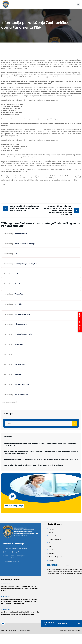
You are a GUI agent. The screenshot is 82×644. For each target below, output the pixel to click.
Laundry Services (21, 234)
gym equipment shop (22, 314)
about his (18, 304)
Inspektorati (53, 550)
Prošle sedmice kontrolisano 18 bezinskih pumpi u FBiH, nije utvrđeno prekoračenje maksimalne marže (41, 459)
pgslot (17, 274)
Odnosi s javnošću (55, 539)
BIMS (51, 546)
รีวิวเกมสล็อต (19, 294)
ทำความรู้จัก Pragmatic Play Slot (26, 264)
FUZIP (51, 532)
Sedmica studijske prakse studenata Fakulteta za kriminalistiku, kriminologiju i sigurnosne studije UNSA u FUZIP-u (40, 444)
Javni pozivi (53, 543)
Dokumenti (52, 536)
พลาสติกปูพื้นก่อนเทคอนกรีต (23, 334)
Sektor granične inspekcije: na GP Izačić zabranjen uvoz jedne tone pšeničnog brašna (25, 208)
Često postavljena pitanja (57, 557)
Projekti (51, 553)
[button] (78, 4)
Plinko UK (18, 375)
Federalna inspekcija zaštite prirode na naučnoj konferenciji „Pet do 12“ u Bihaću (33, 465)
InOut (17, 354)
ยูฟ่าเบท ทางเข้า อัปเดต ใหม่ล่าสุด (25, 244)
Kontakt (51, 560)
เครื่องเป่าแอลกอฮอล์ (21, 324)
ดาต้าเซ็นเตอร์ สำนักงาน (22, 385)
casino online (19, 344)
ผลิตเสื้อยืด (18, 284)
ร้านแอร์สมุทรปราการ (21, 395)
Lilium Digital (76, 631)
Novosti (51, 529)
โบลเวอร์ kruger (20, 364)
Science (17, 254)
